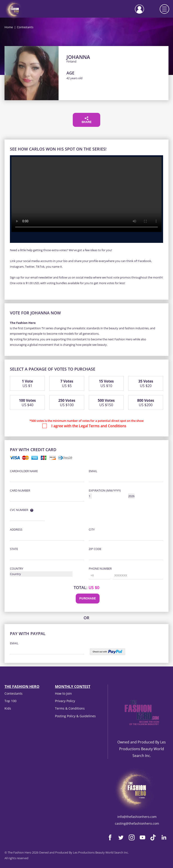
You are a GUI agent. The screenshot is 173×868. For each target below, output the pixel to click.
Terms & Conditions (70, 708)
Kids (8, 708)
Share (87, 120)
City (92, 529)
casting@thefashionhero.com (137, 823)
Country (17, 569)
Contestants (14, 693)
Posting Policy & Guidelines (75, 716)
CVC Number (19, 510)
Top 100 (10, 701)
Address (16, 529)
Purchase (88, 599)
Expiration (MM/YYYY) (105, 490)
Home (9, 27)
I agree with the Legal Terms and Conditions (89, 426)
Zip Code (95, 549)
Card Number (20, 490)
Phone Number (100, 569)
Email (93, 471)
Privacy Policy (65, 701)
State (14, 549)
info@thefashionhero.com (137, 817)
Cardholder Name (24, 471)
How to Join (63, 693)
